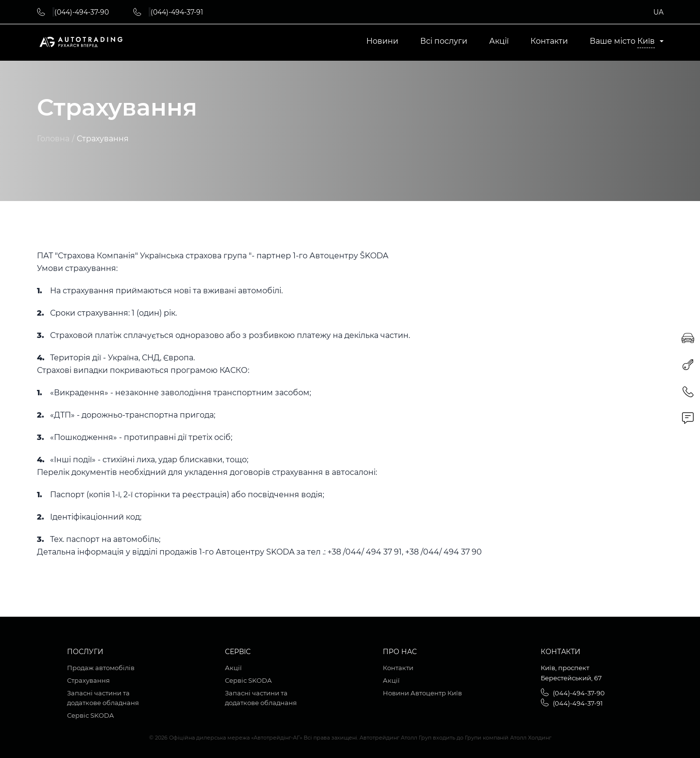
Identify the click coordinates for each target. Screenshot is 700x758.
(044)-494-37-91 (177, 12)
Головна (53, 139)
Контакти (549, 41)
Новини (382, 41)
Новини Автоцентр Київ (422, 693)
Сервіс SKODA (90, 715)
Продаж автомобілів (101, 668)
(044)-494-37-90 (82, 12)
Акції (499, 41)
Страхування (88, 680)
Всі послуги (444, 41)
